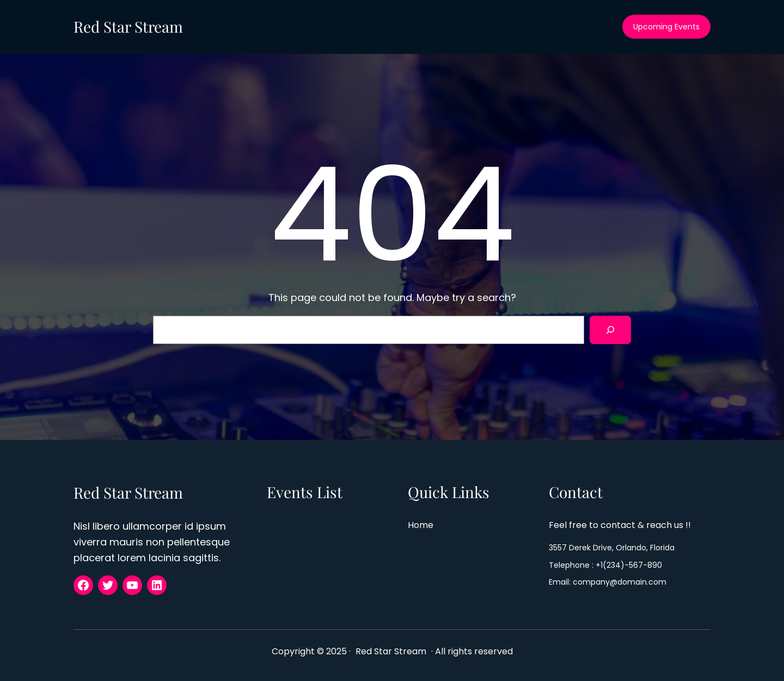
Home (421, 525)
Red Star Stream (128, 26)
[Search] (610, 330)
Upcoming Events (666, 27)
